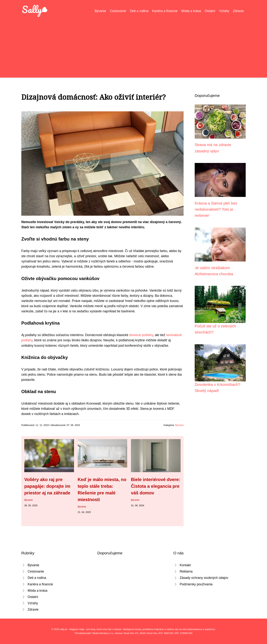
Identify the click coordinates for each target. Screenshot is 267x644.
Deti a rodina (139, 11)
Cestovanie (118, 11)
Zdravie (238, 11)
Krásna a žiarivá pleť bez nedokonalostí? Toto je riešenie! (216, 209)
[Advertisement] (133, 45)
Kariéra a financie (165, 11)
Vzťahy (224, 11)
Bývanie (100, 11)
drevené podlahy (141, 335)
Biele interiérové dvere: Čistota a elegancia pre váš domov (155, 486)
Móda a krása (191, 11)
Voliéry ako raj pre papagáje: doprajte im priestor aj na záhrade (47, 486)
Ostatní (210, 11)
